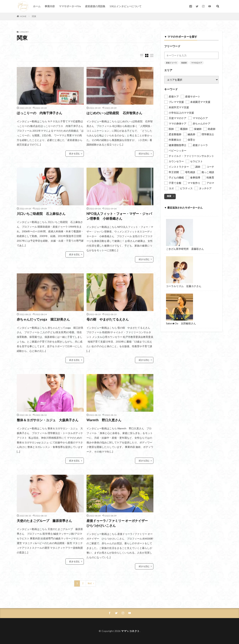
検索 (169, 196)
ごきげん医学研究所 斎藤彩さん (185, 249)
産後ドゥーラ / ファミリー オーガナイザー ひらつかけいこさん (119, 523)
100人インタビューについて (125, 6)
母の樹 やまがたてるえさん (108, 319)
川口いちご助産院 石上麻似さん (41, 214)
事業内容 (50, 6)
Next (90, 583)
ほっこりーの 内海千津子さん (39, 113)
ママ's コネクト (130, 631)
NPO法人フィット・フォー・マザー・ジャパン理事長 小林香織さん (119, 216)
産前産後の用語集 (95, 6)
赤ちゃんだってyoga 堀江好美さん (43, 319)
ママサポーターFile (70, 6)
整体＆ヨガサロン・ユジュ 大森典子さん (48, 420)
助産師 (184, 63)
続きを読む (75, 154)
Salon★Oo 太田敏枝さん (181, 323)
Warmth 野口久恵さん (104, 420)
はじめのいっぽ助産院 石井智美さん (114, 113)
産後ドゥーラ (171, 63)
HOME (23, 16)
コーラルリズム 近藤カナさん (184, 286)
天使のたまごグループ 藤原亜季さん (44, 521)
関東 (34, 16)
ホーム (37, 6)
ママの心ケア (197, 63)
